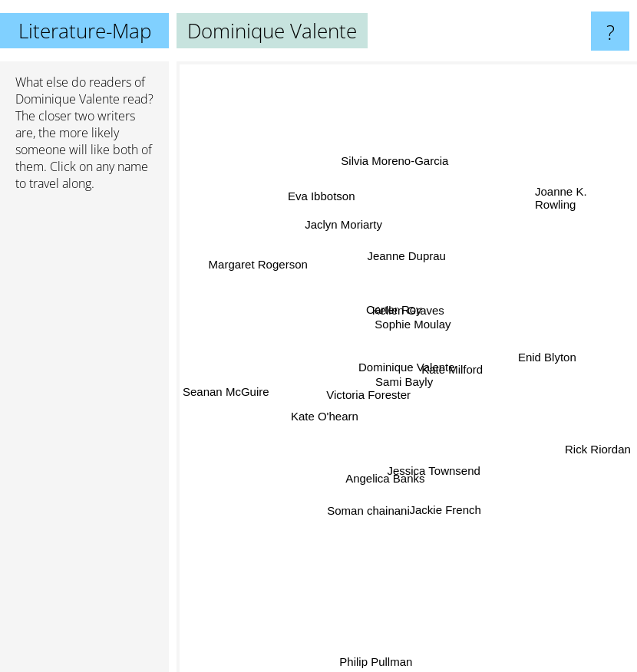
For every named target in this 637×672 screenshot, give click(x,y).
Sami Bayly (405, 379)
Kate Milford (455, 364)
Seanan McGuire (226, 393)
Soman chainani (367, 509)
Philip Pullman (373, 662)
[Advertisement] (84, 438)
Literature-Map (85, 31)
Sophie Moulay (413, 325)
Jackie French (441, 502)
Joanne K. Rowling (561, 195)
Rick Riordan (598, 448)
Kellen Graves (408, 310)
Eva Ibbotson (323, 199)
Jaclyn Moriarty (344, 227)
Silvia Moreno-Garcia (398, 168)
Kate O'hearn (322, 412)
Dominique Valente (68, 99)
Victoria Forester (367, 395)
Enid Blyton (540, 356)
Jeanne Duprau (407, 251)
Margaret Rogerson (260, 267)
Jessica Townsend (435, 478)
